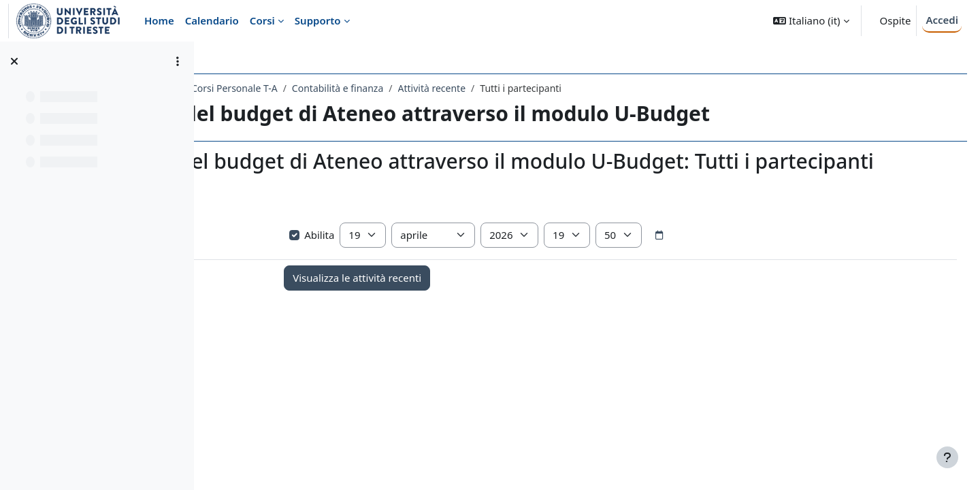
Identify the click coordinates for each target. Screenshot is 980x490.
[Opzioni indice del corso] (178, 61)
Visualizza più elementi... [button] (279, 238)
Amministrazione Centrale (278, 88)
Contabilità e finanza (497, 88)
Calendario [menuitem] (212, 20)
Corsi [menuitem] (262, 20)
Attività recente (591, 88)
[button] (811, 21)
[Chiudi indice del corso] (14, 61)
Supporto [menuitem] (318, 20)
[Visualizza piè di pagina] (947, 457)
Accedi (942, 20)
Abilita (425, 259)
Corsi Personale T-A (394, 88)
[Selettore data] (772, 260)
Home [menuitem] (159, 20)
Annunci (296, 344)
